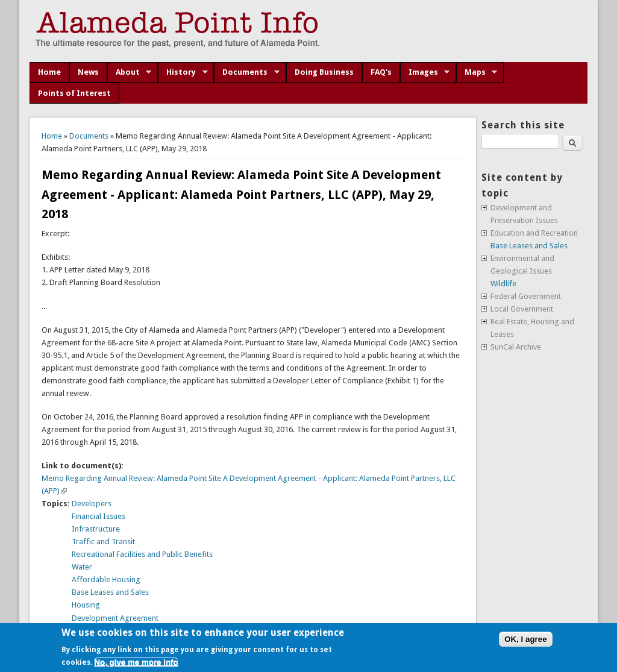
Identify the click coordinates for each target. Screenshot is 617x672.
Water (82, 567)
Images (425, 72)
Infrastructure (96, 529)
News (88, 72)
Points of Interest (74, 93)
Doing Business (324, 72)
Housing (86, 605)
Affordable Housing (106, 579)
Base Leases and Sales (110, 592)
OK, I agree (525, 639)
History (183, 72)
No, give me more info (136, 662)
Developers (92, 504)
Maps (477, 72)
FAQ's (381, 72)
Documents (247, 72)
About (130, 72)
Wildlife (503, 284)
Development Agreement (115, 618)
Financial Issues (99, 516)
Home (49, 72)
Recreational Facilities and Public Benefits (142, 554)
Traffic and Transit (103, 542)
